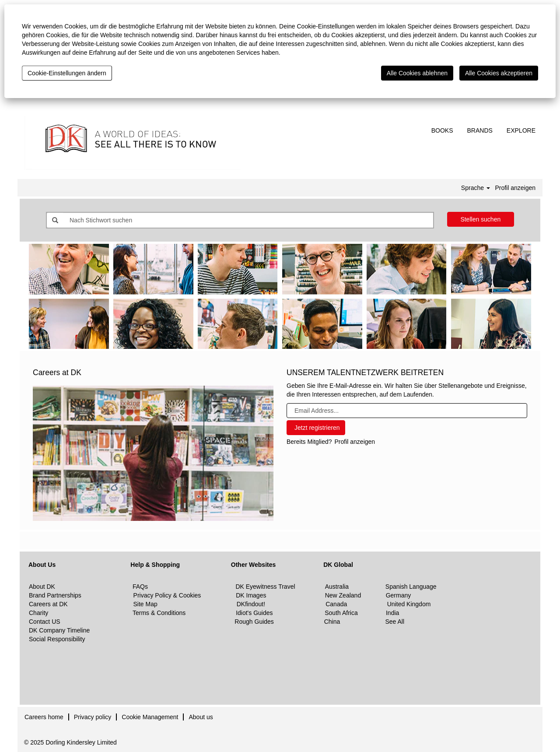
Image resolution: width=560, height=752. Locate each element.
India (392, 613)
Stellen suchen (480, 219)
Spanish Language (411, 587)
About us (201, 717)
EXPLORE (521, 130)
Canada (336, 604)
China (332, 622)
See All (395, 622)
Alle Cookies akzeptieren (499, 73)
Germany (399, 595)
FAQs (140, 587)
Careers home (44, 717)
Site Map (145, 604)
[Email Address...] (407, 411)
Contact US (45, 622)
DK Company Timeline (59, 630)
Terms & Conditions (159, 613)
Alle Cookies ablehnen (417, 73)
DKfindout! (251, 604)
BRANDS (480, 130)
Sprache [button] (476, 188)
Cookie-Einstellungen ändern (67, 73)
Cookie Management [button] (150, 717)
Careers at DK (48, 604)
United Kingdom (408, 604)
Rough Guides (254, 622)
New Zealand (344, 595)
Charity (38, 613)
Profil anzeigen (515, 188)
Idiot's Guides (254, 613)
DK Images (251, 595)
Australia (337, 587)
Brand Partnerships (55, 595)
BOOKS (442, 130)
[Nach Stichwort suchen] (248, 220)
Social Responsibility (57, 639)
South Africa (341, 613)
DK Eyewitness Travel (265, 587)
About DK (42, 587)
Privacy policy (93, 717)
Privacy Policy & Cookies (167, 595)
